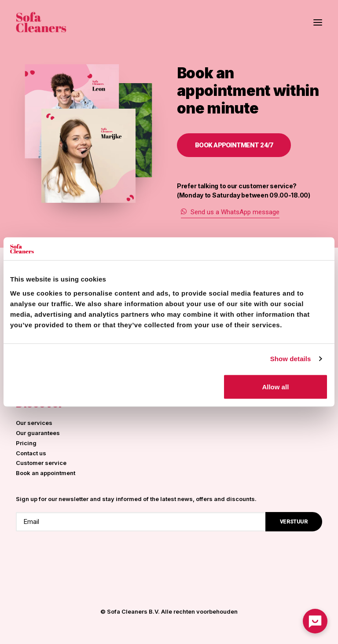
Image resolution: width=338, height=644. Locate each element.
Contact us (31, 453)
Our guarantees (38, 433)
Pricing (26, 443)
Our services (34, 423)
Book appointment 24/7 (234, 145)
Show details (291, 359)
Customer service (41, 463)
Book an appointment (46, 473)
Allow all (275, 386)
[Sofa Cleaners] (41, 22)
